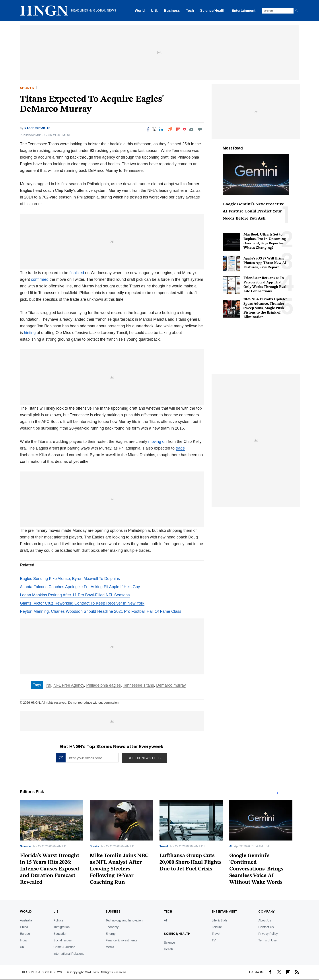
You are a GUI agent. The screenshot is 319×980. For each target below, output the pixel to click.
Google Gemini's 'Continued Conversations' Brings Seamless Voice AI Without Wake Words (256, 869)
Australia (26, 920)
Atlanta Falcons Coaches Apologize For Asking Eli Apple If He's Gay (80, 587)
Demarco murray (171, 685)
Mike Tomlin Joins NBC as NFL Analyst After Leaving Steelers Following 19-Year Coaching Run (119, 869)
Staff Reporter (37, 128)
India (23, 940)
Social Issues (62, 940)
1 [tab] (277, 793)
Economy (112, 927)
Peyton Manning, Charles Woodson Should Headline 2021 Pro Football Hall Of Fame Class (101, 611)
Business (172, 11)
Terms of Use (267, 940)
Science (25, 846)
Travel (164, 846)
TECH (168, 911)
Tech (190, 11)
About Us (265, 920)
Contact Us (266, 927)
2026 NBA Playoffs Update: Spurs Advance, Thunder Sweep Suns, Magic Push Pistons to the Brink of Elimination (265, 308)
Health (168, 949)
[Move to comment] (200, 129)
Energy (111, 934)
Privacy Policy (268, 934)
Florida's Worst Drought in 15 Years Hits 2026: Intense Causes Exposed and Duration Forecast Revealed (50, 869)
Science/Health (213, 11)
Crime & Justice (64, 947)
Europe (25, 934)
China (24, 927)
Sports (27, 88)
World (140, 11)
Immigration (61, 927)
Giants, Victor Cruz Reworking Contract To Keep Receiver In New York (82, 603)
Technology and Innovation (124, 920)
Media (110, 947)
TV (214, 940)
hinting (30, 333)
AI (231, 846)
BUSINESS (113, 911)
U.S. (154, 11)
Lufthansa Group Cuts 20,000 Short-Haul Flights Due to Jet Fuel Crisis (191, 862)
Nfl (49, 685)
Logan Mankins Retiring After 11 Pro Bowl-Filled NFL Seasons (75, 595)
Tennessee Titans (138, 685)
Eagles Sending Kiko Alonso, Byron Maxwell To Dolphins (70, 579)
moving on (157, 442)
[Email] (191, 129)
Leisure (217, 927)
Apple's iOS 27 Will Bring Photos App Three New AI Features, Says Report (265, 263)
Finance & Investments (121, 940)
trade (180, 448)
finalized (77, 273)
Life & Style (220, 920)
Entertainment (243, 11)
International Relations (69, 954)
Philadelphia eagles (103, 685)
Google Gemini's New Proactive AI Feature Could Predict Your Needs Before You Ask (253, 211)
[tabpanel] (55, 844)
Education (60, 934)
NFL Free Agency (69, 685)
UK (22, 947)
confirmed (40, 279)
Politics (58, 920)
